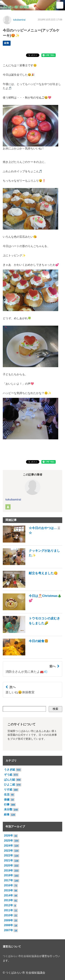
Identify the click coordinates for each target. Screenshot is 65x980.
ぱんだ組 (10, 780)
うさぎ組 (10, 770)
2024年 (8, 846)
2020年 (8, 865)
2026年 (8, 836)
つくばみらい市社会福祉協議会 (21, 956)
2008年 (8, 925)
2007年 (8, 930)
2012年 (8, 905)
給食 (7, 43)
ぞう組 (8, 775)
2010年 (8, 915)
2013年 (8, 900)
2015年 (8, 890)
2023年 (8, 851)
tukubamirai (19, 20)
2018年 (8, 875)
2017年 (8, 880)
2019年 (8, 871)
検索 (55, 709)
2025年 (8, 841)
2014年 (8, 895)
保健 (7, 800)
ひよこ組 (10, 784)
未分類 (8, 809)
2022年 (8, 855)
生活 (7, 795)
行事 (7, 805)
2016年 (8, 885)
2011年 (8, 910)
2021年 (8, 860)
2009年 (8, 920)
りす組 (8, 789)
